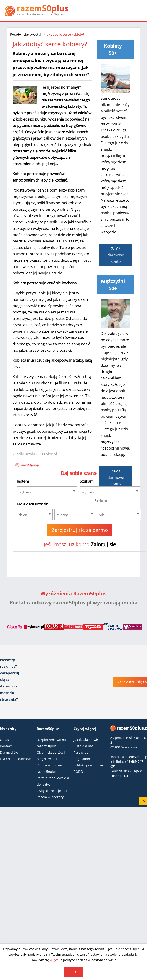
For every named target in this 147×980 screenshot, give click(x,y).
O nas (4, 740)
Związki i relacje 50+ (52, 791)
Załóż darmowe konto (116, 255)
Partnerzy (81, 752)
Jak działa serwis (86, 740)
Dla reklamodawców (15, 759)
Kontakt (6, 746)
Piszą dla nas (84, 746)
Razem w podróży (50, 797)
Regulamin (82, 759)
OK (74, 972)
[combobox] (47, 492)
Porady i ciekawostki (26, 34)
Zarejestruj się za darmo (80, 530)
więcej (55, 960)
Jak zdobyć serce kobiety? (65, 34)
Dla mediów (9, 752)
